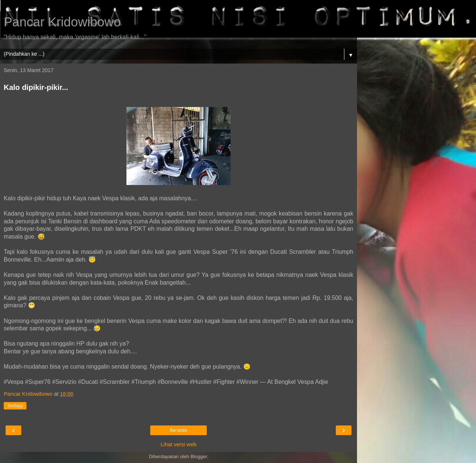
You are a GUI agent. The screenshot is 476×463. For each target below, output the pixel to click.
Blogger (199, 456)
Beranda (178, 430)
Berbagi (15, 406)
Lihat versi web (178, 444)
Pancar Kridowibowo (62, 22)
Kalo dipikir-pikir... (36, 87)
